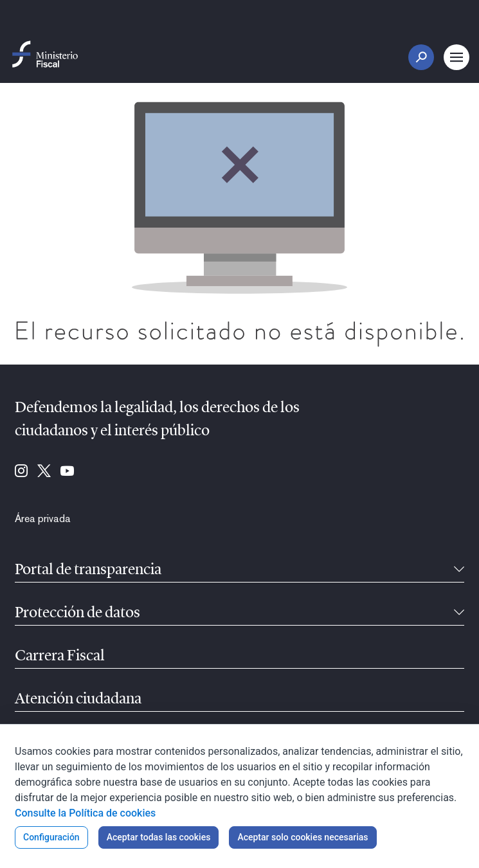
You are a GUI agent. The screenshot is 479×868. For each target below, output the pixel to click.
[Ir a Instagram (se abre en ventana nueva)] (21, 472)
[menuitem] (43, 519)
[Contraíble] (459, 570)
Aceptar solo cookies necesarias (303, 837)
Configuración (51, 837)
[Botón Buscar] (421, 57)
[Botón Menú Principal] (456, 57)
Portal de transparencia (88, 570)
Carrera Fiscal (60, 656)
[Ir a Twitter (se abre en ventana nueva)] (44, 472)
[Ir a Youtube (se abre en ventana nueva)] (67, 472)
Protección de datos (77, 613)
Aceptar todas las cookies (159, 837)
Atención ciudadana (78, 700)
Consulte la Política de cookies (85, 813)
